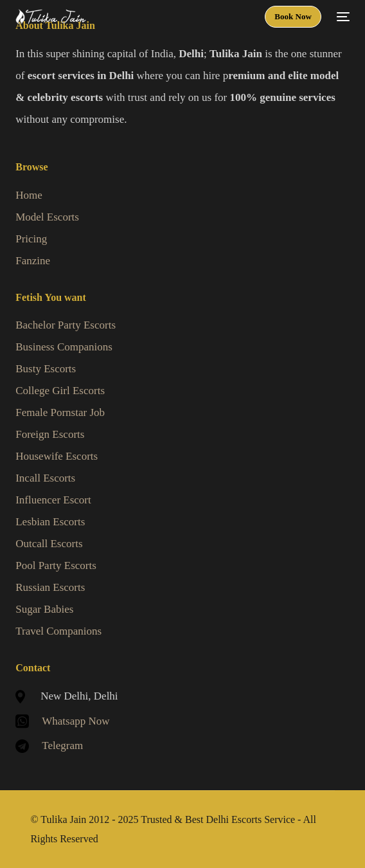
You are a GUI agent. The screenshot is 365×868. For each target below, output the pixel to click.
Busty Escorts (46, 369)
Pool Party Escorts (56, 565)
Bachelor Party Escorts (66, 325)
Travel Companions (58, 631)
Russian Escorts (50, 587)
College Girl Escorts (60, 391)
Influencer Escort (53, 500)
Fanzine (33, 261)
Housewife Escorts (57, 456)
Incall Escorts (45, 478)
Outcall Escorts (49, 544)
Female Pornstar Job (60, 412)
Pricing (31, 239)
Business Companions (64, 347)
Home (29, 195)
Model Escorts (47, 217)
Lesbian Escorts (50, 522)
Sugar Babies (44, 609)
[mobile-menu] (342, 17)
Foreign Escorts (50, 434)
